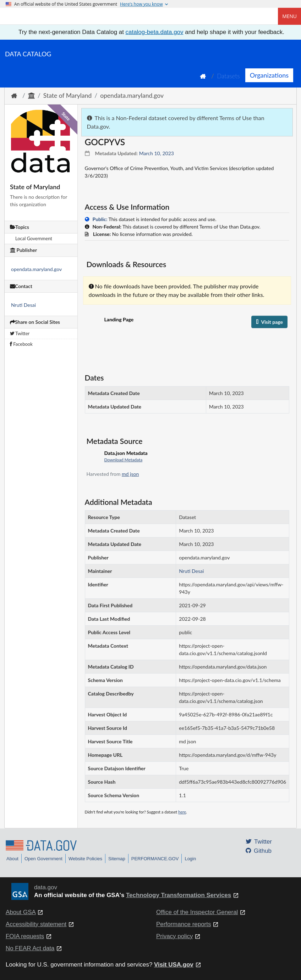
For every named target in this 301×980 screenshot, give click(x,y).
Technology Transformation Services (179, 895)
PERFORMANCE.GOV (155, 859)
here (182, 812)
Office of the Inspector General (197, 912)
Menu (289, 16)
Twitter (20, 333)
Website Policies (85, 859)
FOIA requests (25, 936)
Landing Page (119, 319)
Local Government (34, 238)
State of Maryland (67, 95)
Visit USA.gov (174, 965)
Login (190, 859)
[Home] (41, 16)
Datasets (228, 76)
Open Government (43, 859)
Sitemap (117, 859)
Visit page (269, 322)
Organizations (269, 75)
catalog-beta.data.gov (155, 32)
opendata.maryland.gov (132, 95)
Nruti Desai (23, 305)
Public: (100, 219)
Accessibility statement (36, 924)
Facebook (21, 344)
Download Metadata (124, 460)
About (12, 859)
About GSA (21, 912)
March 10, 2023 (157, 153)
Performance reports (184, 924)
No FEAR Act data (30, 948)
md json (130, 474)
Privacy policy (175, 936)
